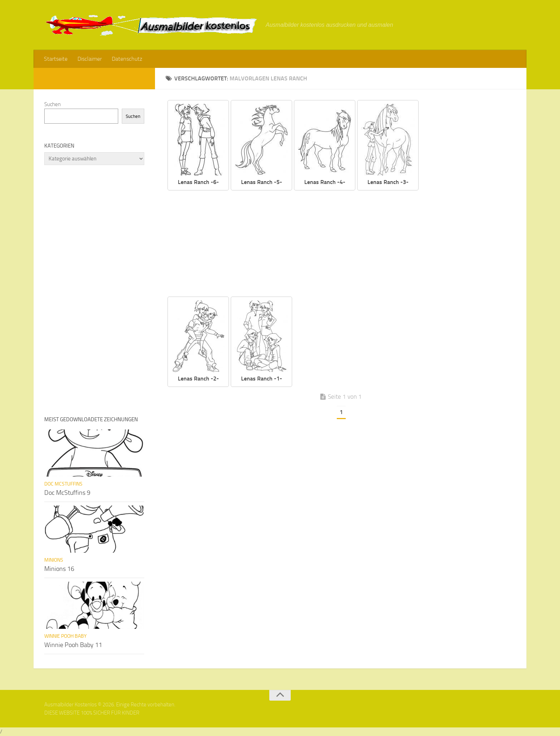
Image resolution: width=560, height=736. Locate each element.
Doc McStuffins (63, 484)
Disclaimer (90, 59)
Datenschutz (127, 59)
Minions (54, 560)
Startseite (56, 59)
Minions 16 (59, 569)
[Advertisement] (346, 244)
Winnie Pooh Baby (66, 636)
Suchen (52, 104)
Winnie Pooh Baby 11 (73, 645)
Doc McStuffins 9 (67, 493)
